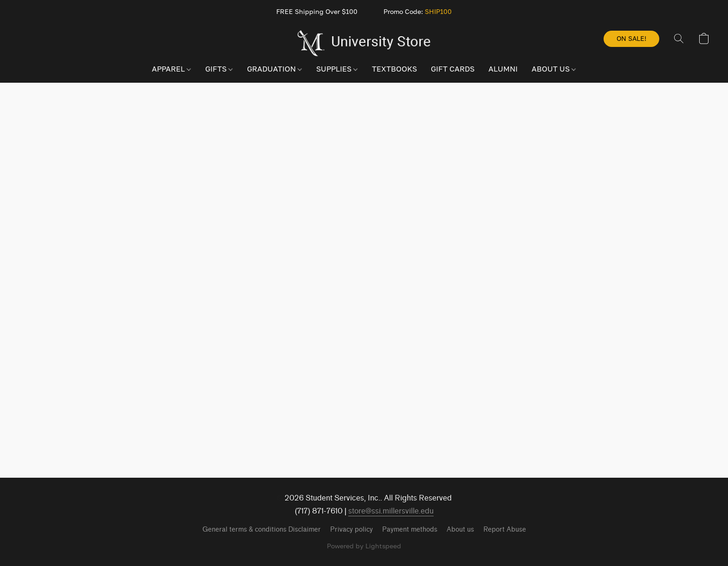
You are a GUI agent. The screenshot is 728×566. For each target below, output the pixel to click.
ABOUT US (554, 69)
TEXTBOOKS (394, 69)
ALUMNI (503, 69)
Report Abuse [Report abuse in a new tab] (505, 530)
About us (460, 530)
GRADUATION (274, 69)
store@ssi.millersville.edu (391, 511)
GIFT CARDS (453, 69)
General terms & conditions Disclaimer (262, 530)
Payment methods (410, 530)
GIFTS (219, 69)
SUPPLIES (337, 69)
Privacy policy (351, 530)
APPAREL (171, 69)
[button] (364, 43)
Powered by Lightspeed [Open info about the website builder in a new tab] (364, 546)
